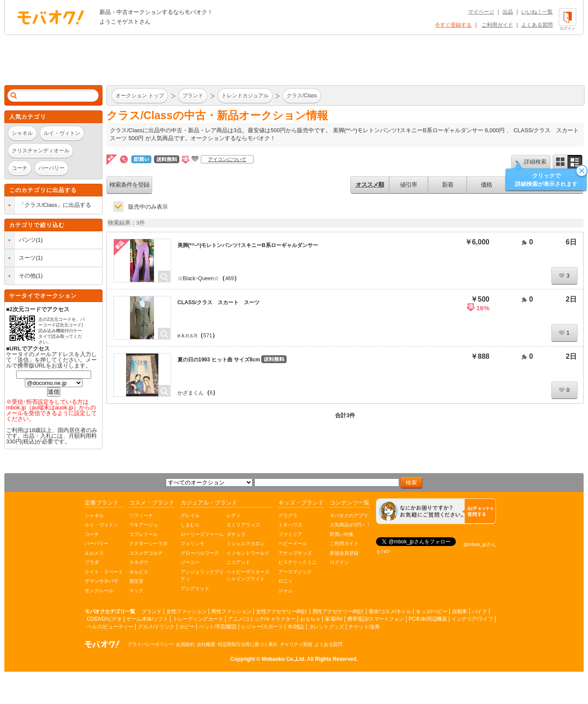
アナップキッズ (295, 553)
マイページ (481, 12)
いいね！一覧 (537, 12)
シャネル (94, 515)
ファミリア (290, 534)
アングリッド (195, 588)
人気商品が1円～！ (350, 525)
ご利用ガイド (497, 25)
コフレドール (144, 534)
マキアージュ (144, 525)
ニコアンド (238, 562)
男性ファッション (231, 611)
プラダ (92, 562)
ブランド (151, 611)
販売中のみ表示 (148, 207)
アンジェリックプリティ (202, 575)
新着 (448, 185)
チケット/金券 (364, 627)
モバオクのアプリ (349, 515)
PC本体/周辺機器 (428, 619)
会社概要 (206, 644)
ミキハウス (290, 525)
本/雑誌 (296, 627)
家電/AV (334, 619)
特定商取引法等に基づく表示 (248, 644)
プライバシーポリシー (150, 644)
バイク (480, 611)
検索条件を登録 (129, 185)
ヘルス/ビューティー (110, 627)
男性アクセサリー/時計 (338, 611)
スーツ (27, 258)
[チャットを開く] (436, 511)
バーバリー (97, 543)
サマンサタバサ (101, 581)
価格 (486, 185)
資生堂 (136, 581)
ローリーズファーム (202, 534)
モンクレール (99, 591)
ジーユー (190, 562)
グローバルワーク (200, 553)
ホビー (187, 627)
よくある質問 (537, 25)
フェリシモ (193, 543)
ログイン (339, 562)
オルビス (139, 572)
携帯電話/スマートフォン (375, 619)
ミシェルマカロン (246, 543)
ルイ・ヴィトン (101, 525)
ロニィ (285, 581)
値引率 (409, 185)
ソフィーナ (141, 515)
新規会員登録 (344, 553)
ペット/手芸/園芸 (218, 627)
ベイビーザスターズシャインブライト (248, 575)
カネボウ (139, 562)
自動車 (460, 611)
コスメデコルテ (146, 553)
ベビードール (293, 543)
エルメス (94, 553)
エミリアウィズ (243, 525)
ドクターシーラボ (148, 543)
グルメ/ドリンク (156, 627)
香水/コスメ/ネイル (390, 611)
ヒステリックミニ (297, 562)
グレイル (190, 515)
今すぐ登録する (453, 25)
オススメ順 (370, 185)
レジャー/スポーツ (262, 627)
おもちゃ (310, 619)
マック (136, 591)
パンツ (27, 240)
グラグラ (288, 515)
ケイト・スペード (104, 572)
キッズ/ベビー (431, 611)
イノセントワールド (248, 553)
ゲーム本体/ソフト (147, 619)
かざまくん (191, 393)
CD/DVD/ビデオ (104, 619)
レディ (234, 515)
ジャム (285, 591)
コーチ (92, 534)
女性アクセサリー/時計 (282, 611)
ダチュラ (236, 534)
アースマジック (295, 572)
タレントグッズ (326, 627)
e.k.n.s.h (187, 336)
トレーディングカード (198, 619)
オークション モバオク (51, 17)
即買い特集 (342, 534)
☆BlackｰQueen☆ (198, 278)
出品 (508, 12)
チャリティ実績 (296, 644)
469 (229, 278)
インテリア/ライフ (472, 619)
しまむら (190, 525)
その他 (27, 276)
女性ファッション (186, 611)
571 (208, 336)
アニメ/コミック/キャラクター (262, 619)
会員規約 (185, 644)
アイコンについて (227, 159)
